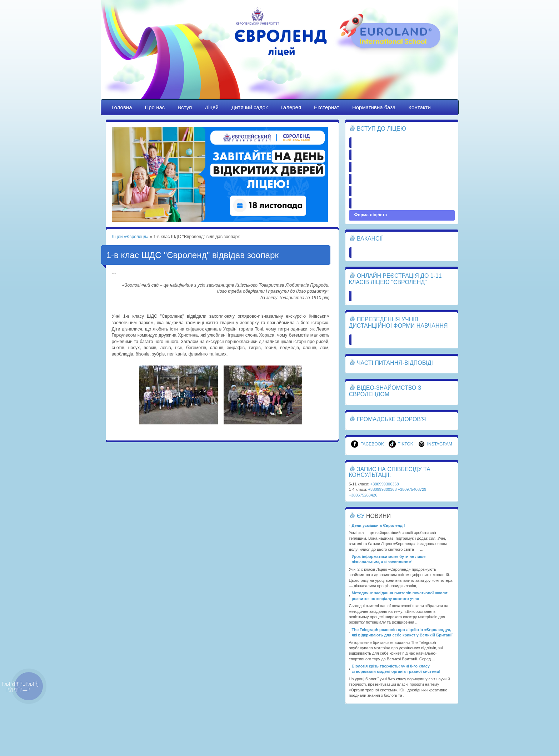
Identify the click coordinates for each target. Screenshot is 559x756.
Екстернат (327, 107)
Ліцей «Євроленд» (280, 56)
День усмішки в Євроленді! (378, 525)
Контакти (419, 107)
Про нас (155, 107)
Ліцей (211, 107)
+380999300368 (385, 484)
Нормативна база (374, 107)
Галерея (291, 107)
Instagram (435, 444)
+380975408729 (412, 489)
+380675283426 (363, 495)
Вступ (185, 107)
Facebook (368, 444)
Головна (122, 107)
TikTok (401, 444)
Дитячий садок (250, 107)
